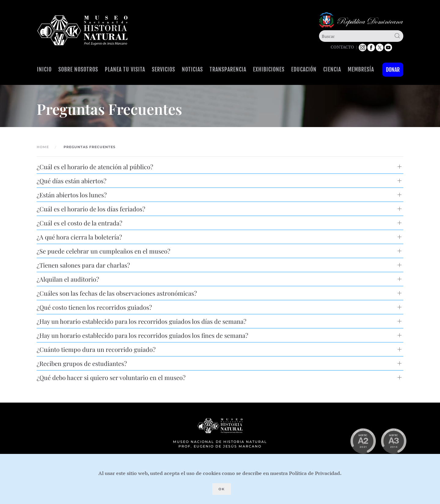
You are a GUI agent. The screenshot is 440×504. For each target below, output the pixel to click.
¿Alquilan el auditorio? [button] (68, 279)
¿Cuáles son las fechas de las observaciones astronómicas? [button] (117, 293)
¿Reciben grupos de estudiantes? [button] (82, 363)
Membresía (361, 69)
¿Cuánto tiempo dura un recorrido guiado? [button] (96, 349)
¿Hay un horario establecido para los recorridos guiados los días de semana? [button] (141, 321)
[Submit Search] (397, 36)
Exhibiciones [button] (269, 69)
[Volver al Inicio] (82, 30)
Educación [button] (304, 69)
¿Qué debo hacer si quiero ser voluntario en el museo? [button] (111, 377)
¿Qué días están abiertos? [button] (71, 181)
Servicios (163, 69)
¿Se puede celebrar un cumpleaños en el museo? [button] (103, 251)
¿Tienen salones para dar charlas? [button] (83, 265)
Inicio (44, 69)
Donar (393, 70)
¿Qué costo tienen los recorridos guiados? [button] (94, 307)
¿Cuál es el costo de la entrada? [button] (79, 223)
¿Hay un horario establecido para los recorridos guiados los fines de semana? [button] (142, 335)
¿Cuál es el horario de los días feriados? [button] (91, 209)
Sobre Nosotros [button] (78, 69)
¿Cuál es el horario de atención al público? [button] (95, 167)
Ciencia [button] (332, 69)
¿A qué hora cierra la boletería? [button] (79, 237)
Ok (222, 489)
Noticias (192, 69)
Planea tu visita (125, 69)
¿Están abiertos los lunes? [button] (72, 195)
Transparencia (228, 69)
